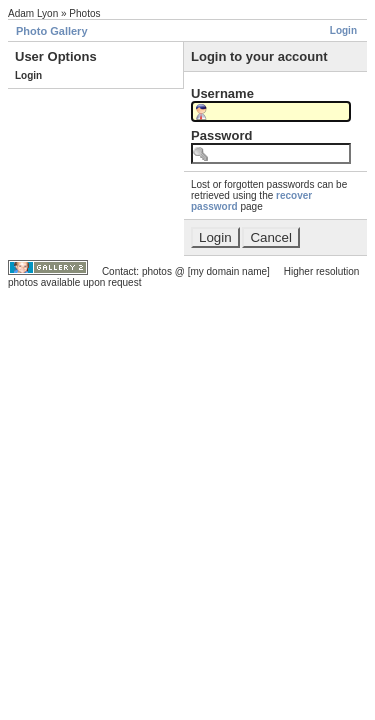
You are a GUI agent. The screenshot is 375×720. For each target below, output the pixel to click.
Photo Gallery (52, 31)
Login (343, 30)
